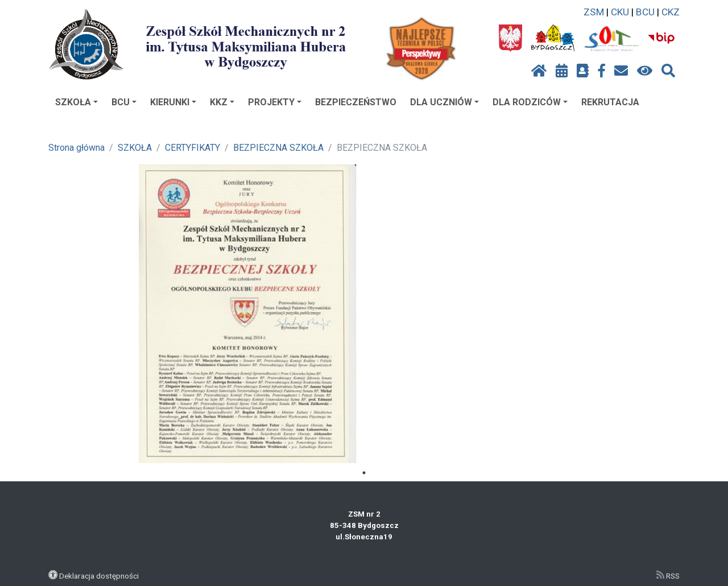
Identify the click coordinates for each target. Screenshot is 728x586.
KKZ (222, 102)
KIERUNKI (173, 102)
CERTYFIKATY (193, 148)
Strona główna (76, 148)
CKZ (671, 12)
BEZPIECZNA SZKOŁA (278, 148)
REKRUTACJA (610, 102)
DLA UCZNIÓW (444, 102)
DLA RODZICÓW (530, 102)
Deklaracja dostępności (99, 576)
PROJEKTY (275, 102)
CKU (620, 12)
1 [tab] (364, 473)
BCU (645, 12)
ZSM (594, 12)
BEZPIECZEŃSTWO (356, 102)
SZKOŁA (76, 102)
